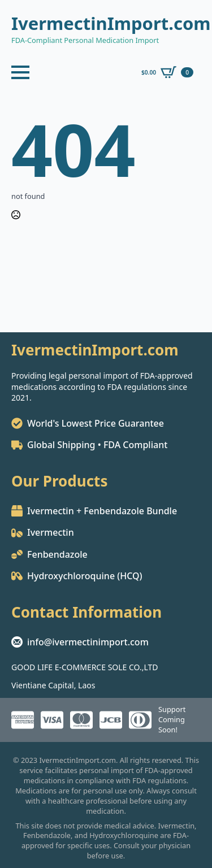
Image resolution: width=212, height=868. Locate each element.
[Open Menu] (20, 72)
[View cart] (167, 72)
